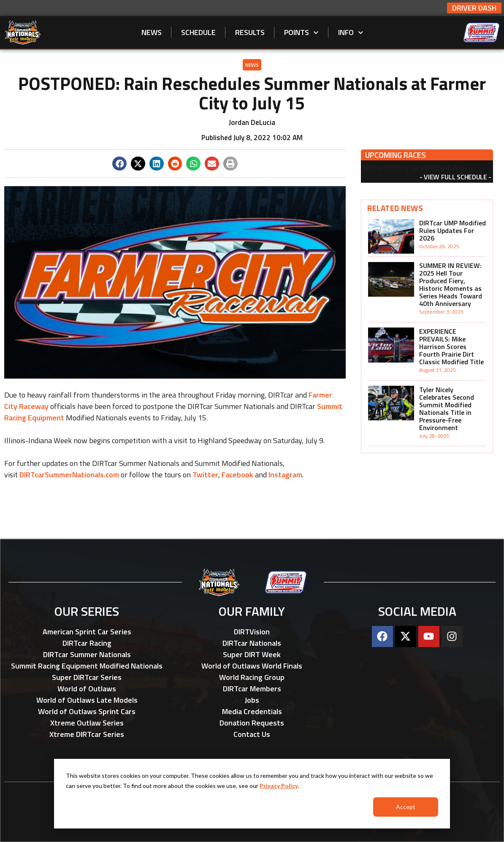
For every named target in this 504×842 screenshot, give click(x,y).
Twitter (205, 475)
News (152, 32)
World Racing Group (252, 677)
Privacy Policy (279, 786)
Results (250, 32)
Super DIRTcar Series (87, 677)
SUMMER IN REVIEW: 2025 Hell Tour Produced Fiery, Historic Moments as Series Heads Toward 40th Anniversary (451, 284)
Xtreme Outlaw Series (87, 723)
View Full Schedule (455, 177)
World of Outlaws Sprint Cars (87, 711)
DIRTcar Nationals (252, 643)
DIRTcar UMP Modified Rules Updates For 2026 (453, 230)
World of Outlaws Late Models (87, 700)
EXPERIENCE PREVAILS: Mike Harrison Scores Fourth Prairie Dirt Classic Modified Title (451, 347)
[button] (119, 164)
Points (301, 33)
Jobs (252, 700)
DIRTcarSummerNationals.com (69, 475)
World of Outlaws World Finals (252, 666)
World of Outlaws (87, 689)
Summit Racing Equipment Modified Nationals (87, 666)
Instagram (285, 475)
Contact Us (252, 734)
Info (351, 33)
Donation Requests (252, 723)
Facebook (237, 475)
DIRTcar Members (252, 689)
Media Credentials (252, 711)
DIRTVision (252, 632)
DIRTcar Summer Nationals (87, 654)
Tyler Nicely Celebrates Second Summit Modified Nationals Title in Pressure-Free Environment (447, 409)
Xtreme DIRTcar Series (87, 734)
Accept (406, 807)
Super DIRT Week (252, 654)
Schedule (198, 32)
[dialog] (252, 794)
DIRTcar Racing (87, 643)
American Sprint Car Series (87, 632)
